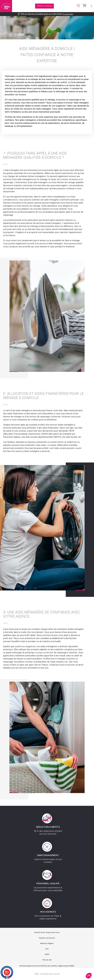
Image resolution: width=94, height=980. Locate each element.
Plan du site (47, 960)
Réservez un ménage (44, 6)
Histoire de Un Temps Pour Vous (47, 933)
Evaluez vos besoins (47, 938)
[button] (89, 976)
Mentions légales (47, 943)
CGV (47, 949)
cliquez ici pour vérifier (66, 966)
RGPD (47, 954)
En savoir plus (68, 14)
